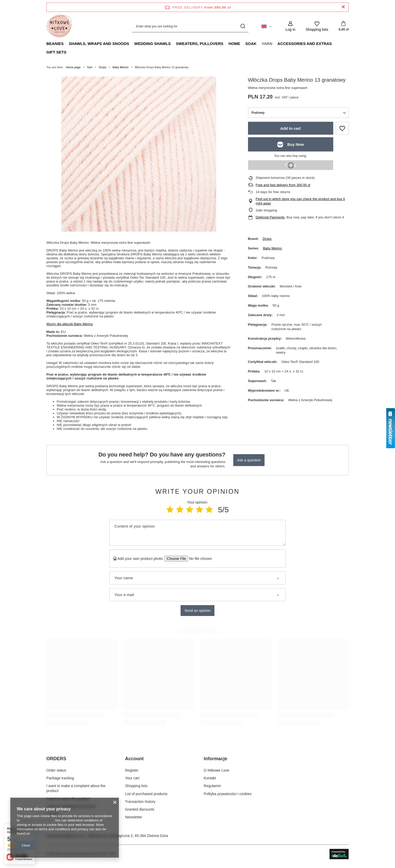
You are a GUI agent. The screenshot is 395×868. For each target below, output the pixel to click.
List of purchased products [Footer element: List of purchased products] (146, 794)
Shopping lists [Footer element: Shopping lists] (136, 786)
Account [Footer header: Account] (134, 759)
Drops (102, 67)
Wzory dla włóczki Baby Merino (70, 324)
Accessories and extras (305, 44)
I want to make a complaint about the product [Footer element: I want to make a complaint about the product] (76, 788)
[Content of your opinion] (197, 533)
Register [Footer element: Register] (132, 770)
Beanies (55, 44)
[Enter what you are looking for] (190, 26)
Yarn (267, 44)
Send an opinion (197, 611)
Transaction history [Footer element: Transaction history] (140, 802)
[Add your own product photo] (199, 559)
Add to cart (291, 128)
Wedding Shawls (153, 44)
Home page (73, 67)
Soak (251, 44)
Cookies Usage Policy (37, 820)
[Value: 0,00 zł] (343, 26)
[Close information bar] (343, 7)
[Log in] (290, 26)
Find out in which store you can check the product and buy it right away (300, 201)
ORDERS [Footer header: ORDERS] (56, 759)
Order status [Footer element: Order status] (56, 770)
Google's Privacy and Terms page (56, 833)
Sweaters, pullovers (200, 44)
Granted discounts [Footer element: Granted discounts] (140, 809)
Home (234, 44)
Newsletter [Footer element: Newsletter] (134, 817)
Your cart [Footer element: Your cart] (132, 778)
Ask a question (249, 460)
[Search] (243, 26)
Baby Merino (121, 67)
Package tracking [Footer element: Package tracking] (60, 778)
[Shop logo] (59, 26)
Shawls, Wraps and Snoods (99, 44)
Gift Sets (57, 52)
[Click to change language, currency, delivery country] (266, 26)
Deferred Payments (270, 217)
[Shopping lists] (317, 26)
